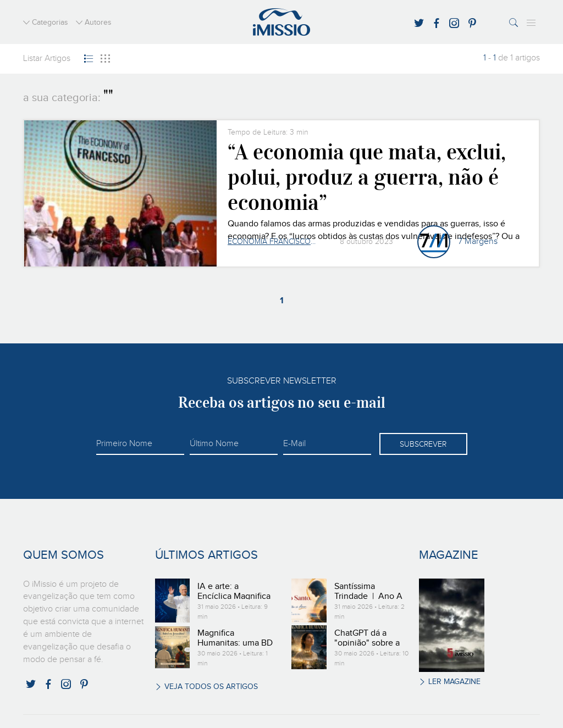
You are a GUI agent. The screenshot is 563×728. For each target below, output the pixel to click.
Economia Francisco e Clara (272, 242)
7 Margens (478, 242)
